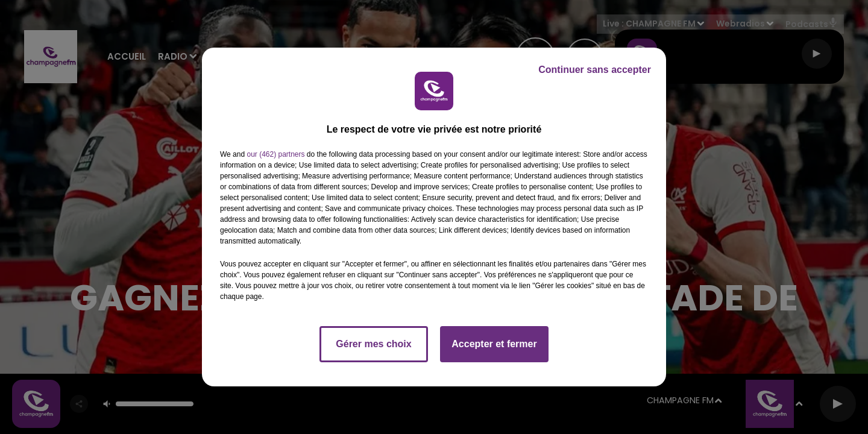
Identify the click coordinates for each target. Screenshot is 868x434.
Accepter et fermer (494, 344)
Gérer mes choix (373, 344)
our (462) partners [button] (275, 154)
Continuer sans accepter (595, 70)
